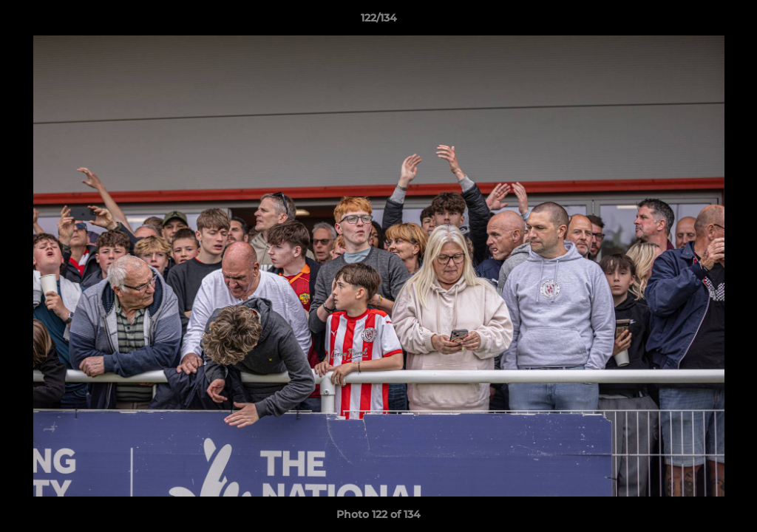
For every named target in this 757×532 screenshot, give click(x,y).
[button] (730, 21)
